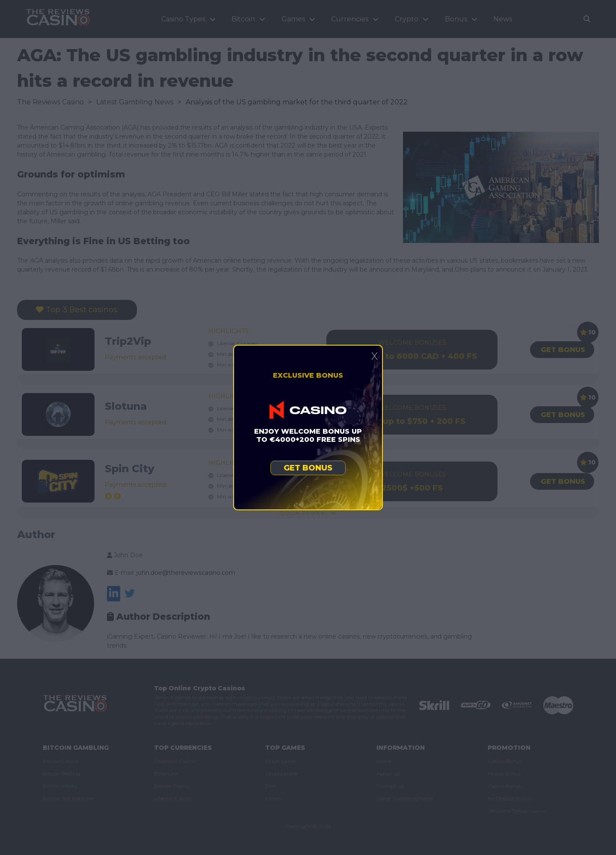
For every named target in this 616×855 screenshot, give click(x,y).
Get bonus (308, 468)
